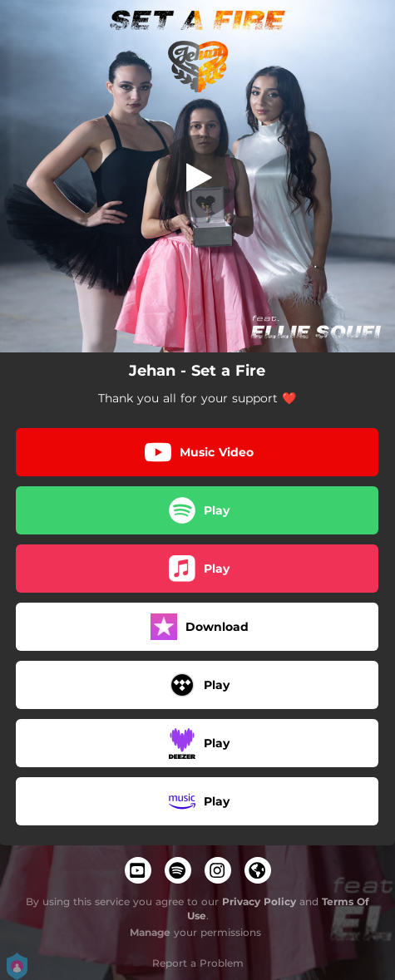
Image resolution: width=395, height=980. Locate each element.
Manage (150, 932)
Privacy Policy (259, 901)
